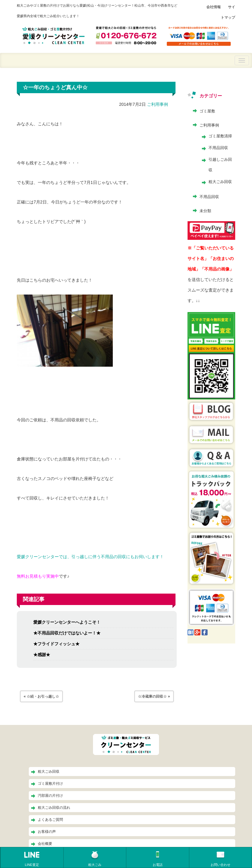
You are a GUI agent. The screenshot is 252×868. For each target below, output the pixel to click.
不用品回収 (218, 148)
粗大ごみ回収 (220, 182)
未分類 (205, 211)
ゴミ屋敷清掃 (220, 136)
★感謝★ (42, 655)
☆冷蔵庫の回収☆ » (154, 696)
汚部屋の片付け (50, 796)
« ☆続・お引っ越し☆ (41, 696)
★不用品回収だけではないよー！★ (67, 633)
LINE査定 (32, 858)
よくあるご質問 (50, 820)
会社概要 (45, 844)
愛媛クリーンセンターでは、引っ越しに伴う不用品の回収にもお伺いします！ (90, 557)
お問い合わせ (220, 858)
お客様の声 (47, 832)
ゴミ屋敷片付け (50, 784)
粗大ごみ (95, 858)
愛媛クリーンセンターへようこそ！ (67, 622)
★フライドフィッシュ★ (56, 644)
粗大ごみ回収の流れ (54, 808)
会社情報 (214, 7)
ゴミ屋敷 (207, 111)
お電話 (158, 858)
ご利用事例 (157, 104)
